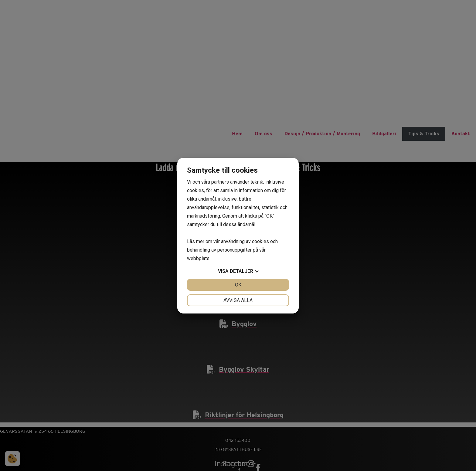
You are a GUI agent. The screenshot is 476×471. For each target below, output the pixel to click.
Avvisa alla (238, 300)
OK (238, 285)
